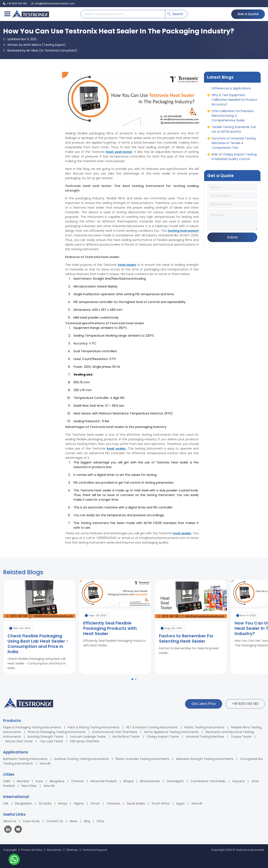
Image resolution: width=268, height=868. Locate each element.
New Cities (29, 786)
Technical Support (95, 850)
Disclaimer (54, 850)
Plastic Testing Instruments (204, 727)
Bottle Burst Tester (126, 737)
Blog (87, 821)
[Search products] (123, 14)
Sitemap (72, 850)
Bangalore (57, 781)
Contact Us (55, 821)
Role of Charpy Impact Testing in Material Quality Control (234, 158)
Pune (39, 781)
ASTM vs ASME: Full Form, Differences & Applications (231, 88)
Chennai (77, 781)
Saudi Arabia (136, 803)
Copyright (10, 850)
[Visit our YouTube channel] (18, 830)
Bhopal (128, 781)
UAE (6, 803)
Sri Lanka (45, 803)
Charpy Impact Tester (163, 737)
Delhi (7, 781)
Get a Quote (248, 14)
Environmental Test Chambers (115, 732)
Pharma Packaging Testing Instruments (57, 732)
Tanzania (113, 803)
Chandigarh (175, 781)
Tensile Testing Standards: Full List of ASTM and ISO (234, 131)
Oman (95, 803)
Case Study (31, 821)
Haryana (239, 781)
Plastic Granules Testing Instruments (142, 759)
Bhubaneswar (150, 781)
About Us (10, 821)
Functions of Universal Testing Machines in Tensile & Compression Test (234, 145)
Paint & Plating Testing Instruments (94, 727)
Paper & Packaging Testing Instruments (32, 727)
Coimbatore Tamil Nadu (208, 781)
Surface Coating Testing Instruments (81, 759)
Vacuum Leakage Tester (88, 737)
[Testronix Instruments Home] (30, 14)
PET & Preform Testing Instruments (152, 727)
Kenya (63, 803)
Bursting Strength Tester (46, 737)
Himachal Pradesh (104, 781)
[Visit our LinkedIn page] (9, 830)
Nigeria (79, 803)
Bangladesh (24, 803)
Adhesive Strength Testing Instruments (205, 759)
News (74, 821)
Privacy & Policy (32, 850)
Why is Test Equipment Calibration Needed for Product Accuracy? (235, 101)
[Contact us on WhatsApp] (14, 860)
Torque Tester (241, 737)
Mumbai (23, 781)
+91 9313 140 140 (245, 704)
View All (45, 763)
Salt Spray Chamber (85, 741)
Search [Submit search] (175, 14)
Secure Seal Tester (19, 741)
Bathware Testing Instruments (25, 759)
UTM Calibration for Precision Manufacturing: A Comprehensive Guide (233, 117)
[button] (132, 679)
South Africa (161, 803)
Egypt (181, 803)
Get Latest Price (204, 704)
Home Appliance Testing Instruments (171, 732)
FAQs (100, 821)
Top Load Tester (51, 741)
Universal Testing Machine (205, 737)
